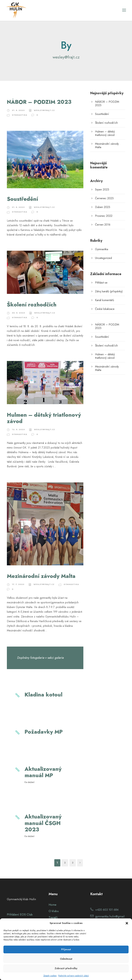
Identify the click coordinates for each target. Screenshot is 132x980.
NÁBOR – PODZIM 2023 (39, 102)
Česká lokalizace (105, 309)
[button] (127, 923)
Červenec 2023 (104, 198)
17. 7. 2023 (18, 584)
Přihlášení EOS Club (20, 914)
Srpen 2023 (102, 190)
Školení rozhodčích (32, 305)
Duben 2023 (103, 207)
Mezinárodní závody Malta (41, 576)
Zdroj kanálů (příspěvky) (109, 291)
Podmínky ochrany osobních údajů (73, 976)
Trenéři (53, 917)
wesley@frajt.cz (44, 110)
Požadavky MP (44, 732)
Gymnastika (20, 115)
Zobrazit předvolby (66, 968)
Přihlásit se (101, 283)
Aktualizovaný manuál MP (43, 772)
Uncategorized (103, 258)
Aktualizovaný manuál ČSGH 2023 (43, 823)
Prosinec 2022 (104, 216)
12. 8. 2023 (18, 429)
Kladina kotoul (43, 695)
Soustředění (22, 199)
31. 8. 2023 (18, 110)
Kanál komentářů (104, 300)
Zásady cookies (50, 976)
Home (53, 905)
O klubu (54, 911)
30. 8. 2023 (18, 313)
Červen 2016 (103, 225)
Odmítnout (66, 959)
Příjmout (66, 949)
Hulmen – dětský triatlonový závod (44, 418)
